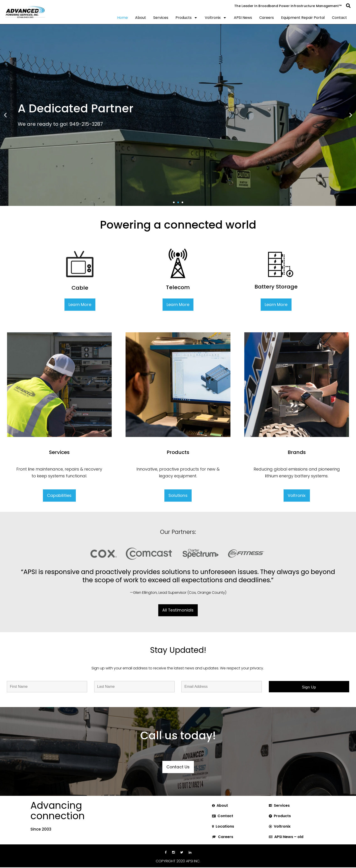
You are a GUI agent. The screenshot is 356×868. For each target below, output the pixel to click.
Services (161, 18)
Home (122, 18)
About (141, 18)
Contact (339, 18)
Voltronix (216, 18)
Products (187, 18)
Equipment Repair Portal (303, 18)
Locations (225, 826)
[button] (348, 6)
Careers (267, 18)
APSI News (243, 18)
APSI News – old (289, 837)
